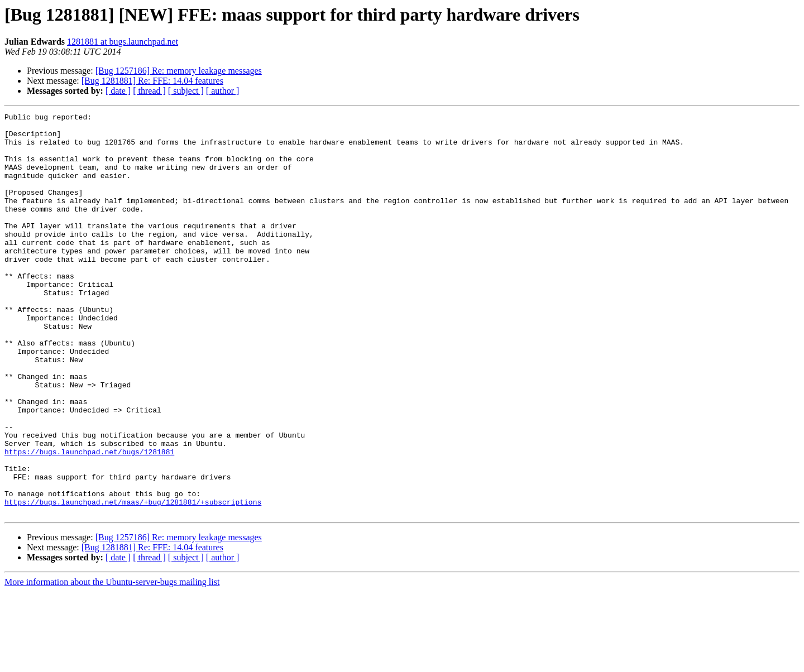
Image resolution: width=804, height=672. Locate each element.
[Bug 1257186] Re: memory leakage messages (179, 71)
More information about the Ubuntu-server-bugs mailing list (112, 662)
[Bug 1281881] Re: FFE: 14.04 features (152, 81)
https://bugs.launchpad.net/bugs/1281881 (89, 520)
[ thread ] (149, 91)
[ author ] (223, 91)
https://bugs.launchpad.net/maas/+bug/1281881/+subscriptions (133, 580)
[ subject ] (186, 91)
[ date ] (118, 91)
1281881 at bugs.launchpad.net (123, 42)
